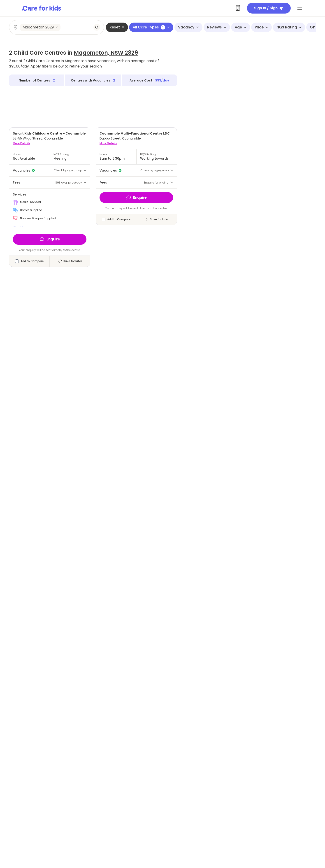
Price (261, 27)
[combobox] (57, 27)
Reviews (217, 27)
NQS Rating (289, 27)
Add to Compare (32, 261)
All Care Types (151, 27)
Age (241, 27)
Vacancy (188, 27)
